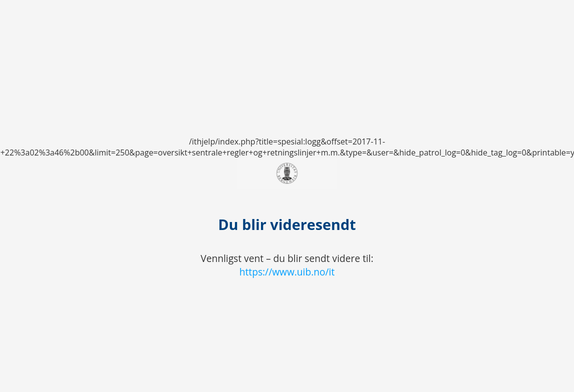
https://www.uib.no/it (287, 272)
